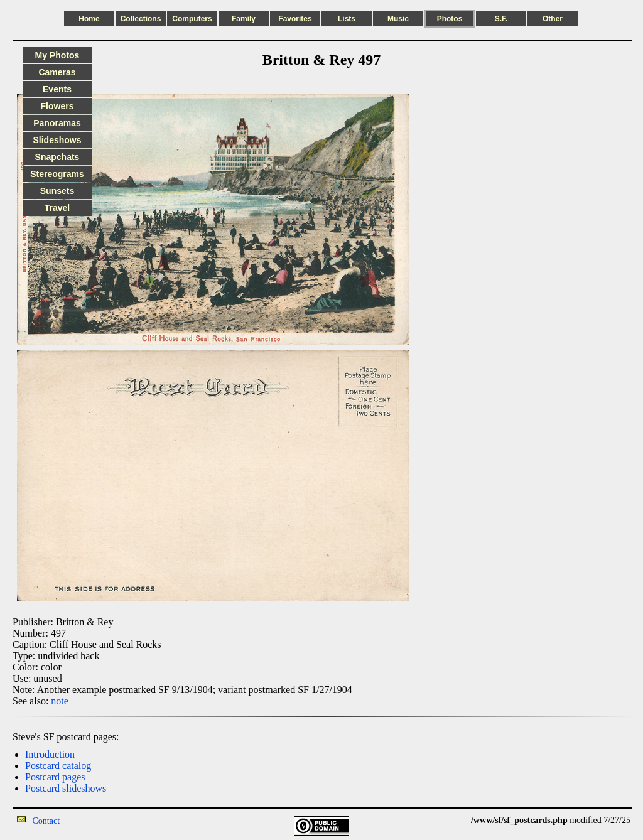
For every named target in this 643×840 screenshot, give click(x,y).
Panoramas (57, 123)
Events (57, 89)
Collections (141, 19)
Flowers (57, 106)
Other (553, 19)
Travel (57, 208)
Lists (347, 19)
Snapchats (57, 157)
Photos (450, 19)
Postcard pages (55, 777)
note (60, 701)
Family (244, 19)
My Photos (57, 55)
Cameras (57, 72)
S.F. (501, 19)
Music (398, 19)
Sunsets (57, 191)
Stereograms (57, 174)
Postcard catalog (58, 766)
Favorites (295, 19)
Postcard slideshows (66, 788)
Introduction (50, 754)
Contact (46, 821)
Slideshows (57, 140)
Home (89, 19)
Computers (192, 19)
